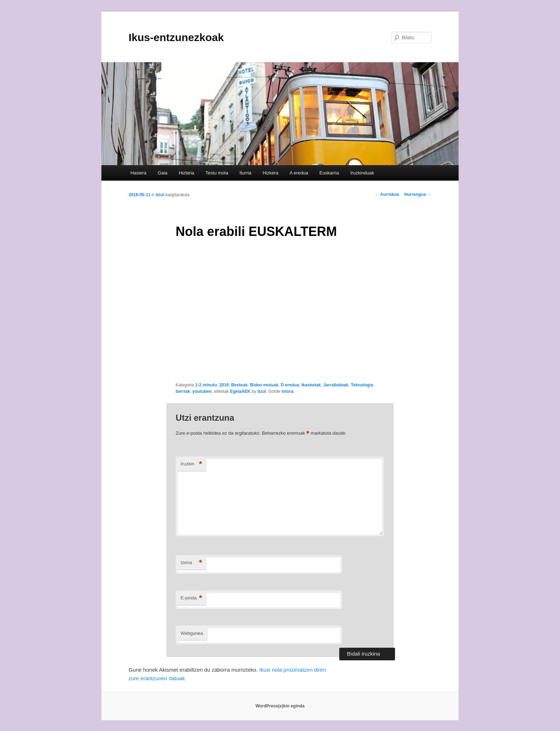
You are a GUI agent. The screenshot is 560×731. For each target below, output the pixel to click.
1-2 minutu (206, 385)
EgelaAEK (240, 391)
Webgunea (192, 633)
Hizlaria (186, 173)
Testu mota (217, 173)
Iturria (245, 173)
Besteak (239, 385)
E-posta (191, 598)
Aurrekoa (387, 194)
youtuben (202, 391)
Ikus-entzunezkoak (176, 37)
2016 (224, 385)
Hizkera (270, 173)
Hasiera (138, 173)
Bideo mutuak (264, 385)
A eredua (299, 173)
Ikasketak (311, 385)
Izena (191, 563)
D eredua (290, 385)
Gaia (162, 173)
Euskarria (329, 173)
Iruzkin (191, 464)
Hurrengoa (418, 194)
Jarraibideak (336, 385)
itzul (160, 195)
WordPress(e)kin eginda (280, 706)
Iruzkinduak (362, 173)
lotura (287, 391)
